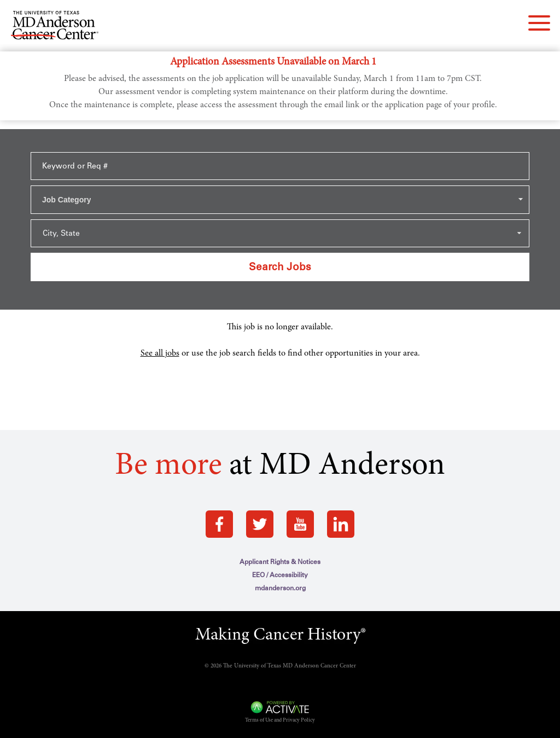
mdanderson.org (280, 588)
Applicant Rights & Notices (280, 562)
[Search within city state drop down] (280, 233)
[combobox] (280, 200)
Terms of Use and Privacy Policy (280, 720)
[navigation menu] (539, 23)
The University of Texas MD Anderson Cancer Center (290, 666)
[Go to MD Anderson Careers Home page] (55, 27)
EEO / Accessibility (280, 575)
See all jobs (160, 353)
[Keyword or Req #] (280, 166)
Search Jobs (280, 267)
